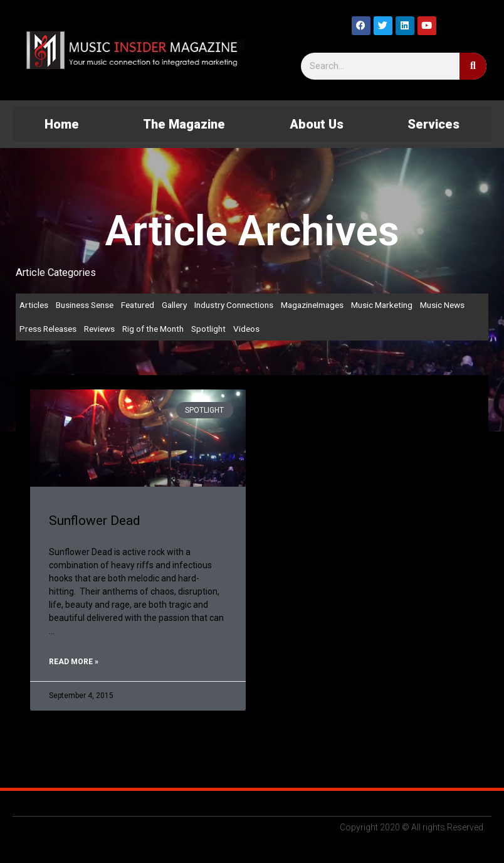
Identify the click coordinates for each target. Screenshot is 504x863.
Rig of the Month (153, 329)
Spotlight (208, 329)
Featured (138, 305)
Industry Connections (234, 305)
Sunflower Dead (95, 521)
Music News (442, 305)
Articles (34, 305)
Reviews (99, 329)
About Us (317, 124)
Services (433, 124)
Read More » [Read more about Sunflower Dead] (74, 662)
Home (62, 124)
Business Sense (85, 305)
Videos (246, 329)
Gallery (174, 305)
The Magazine (184, 124)
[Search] (473, 66)
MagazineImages (312, 305)
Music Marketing (382, 305)
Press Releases (48, 329)
